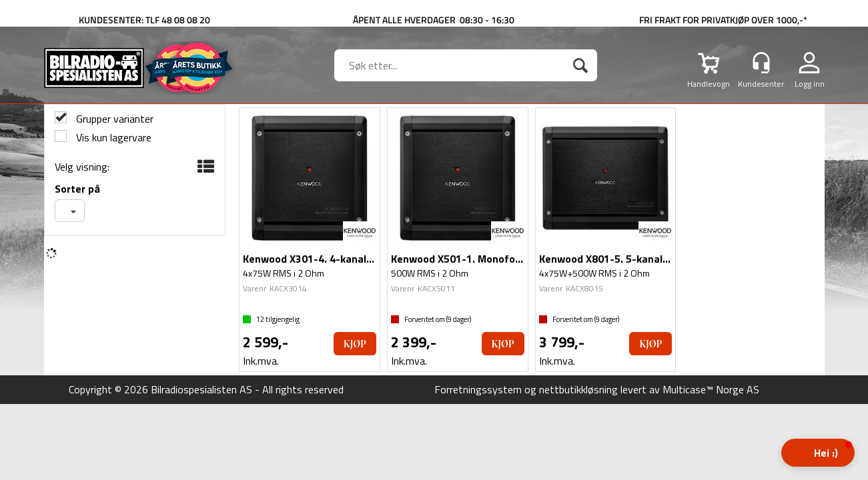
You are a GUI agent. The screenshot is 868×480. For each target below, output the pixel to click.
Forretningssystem (478, 389)
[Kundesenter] (761, 63)
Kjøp (355, 344)
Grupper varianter (113, 119)
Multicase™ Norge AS (711, 389)
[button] (818, 453)
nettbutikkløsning (578, 389)
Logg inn (810, 83)
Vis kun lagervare (112, 138)
